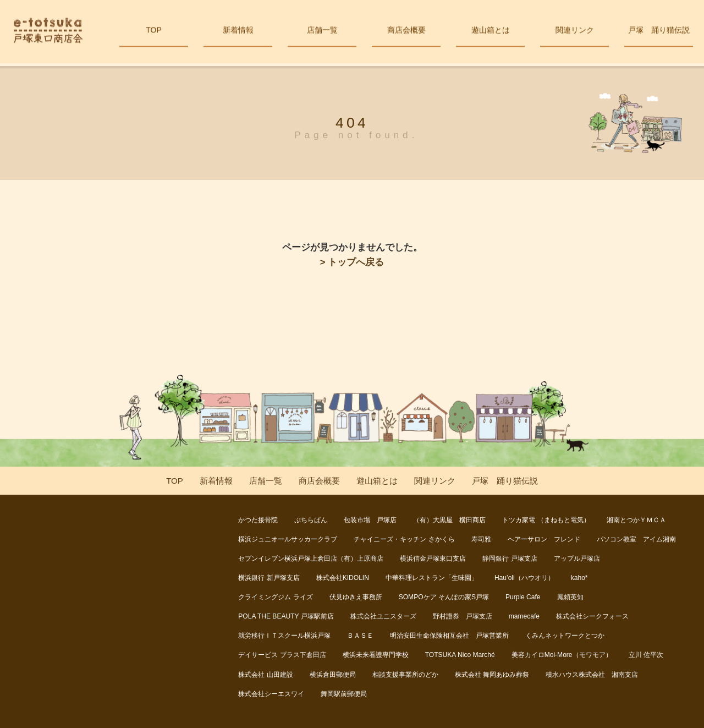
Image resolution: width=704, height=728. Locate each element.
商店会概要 (406, 32)
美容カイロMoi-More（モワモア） (562, 655)
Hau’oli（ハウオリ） (524, 578)
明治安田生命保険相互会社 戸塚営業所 (449, 636)
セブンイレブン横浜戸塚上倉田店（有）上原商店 (311, 559)
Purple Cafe (523, 597)
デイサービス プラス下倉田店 (282, 655)
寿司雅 (481, 539)
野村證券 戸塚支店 (463, 616)
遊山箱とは (490, 32)
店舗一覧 (322, 32)
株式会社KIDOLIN (343, 578)
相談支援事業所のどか (405, 675)
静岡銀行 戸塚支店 (510, 559)
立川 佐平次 (646, 655)
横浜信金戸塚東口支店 (433, 559)
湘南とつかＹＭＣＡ (636, 520)
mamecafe (524, 616)
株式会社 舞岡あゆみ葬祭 (492, 675)
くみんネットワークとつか (565, 636)
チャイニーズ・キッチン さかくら (404, 539)
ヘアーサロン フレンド (544, 539)
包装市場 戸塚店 (370, 520)
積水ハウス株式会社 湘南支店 (592, 675)
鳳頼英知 (570, 597)
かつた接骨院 (258, 520)
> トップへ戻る (352, 262)
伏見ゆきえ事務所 (356, 597)
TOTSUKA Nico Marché (460, 655)
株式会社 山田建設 (265, 675)
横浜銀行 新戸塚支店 (269, 578)
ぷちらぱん (311, 520)
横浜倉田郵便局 (333, 675)
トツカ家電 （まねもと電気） (546, 520)
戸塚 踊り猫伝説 (659, 32)
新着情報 (238, 32)
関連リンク (574, 32)
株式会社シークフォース (592, 616)
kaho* (579, 578)
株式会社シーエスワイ (271, 694)
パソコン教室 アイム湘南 (636, 539)
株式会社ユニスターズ (383, 616)
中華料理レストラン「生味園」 (432, 578)
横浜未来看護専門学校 (376, 655)
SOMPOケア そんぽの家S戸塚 (444, 597)
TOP (154, 32)
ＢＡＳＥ (360, 636)
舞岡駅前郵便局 (344, 694)
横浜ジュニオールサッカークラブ (288, 539)
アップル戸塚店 (577, 559)
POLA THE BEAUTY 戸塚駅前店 (286, 616)
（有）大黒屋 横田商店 (449, 520)
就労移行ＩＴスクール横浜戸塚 (284, 636)
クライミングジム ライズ (275, 597)
